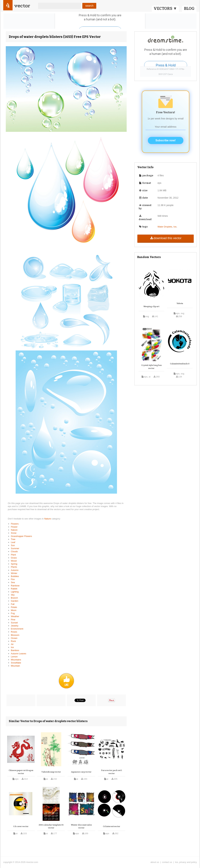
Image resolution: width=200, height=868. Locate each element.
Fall (13, 604)
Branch (14, 598)
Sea (13, 582)
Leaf (13, 542)
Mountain (15, 666)
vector (22, 6)
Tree (13, 539)
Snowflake (16, 663)
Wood (14, 561)
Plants (14, 567)
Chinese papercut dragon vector (21, 772)
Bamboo (15, 650)
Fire (13, 579)
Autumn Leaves (19, 654)
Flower (14, 527)
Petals (14, 607)
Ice (12, 647)
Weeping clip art (151, 307)
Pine (13, 620)
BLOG (189, 8)
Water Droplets (165, 227)
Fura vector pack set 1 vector (112, 772)
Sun (13, 545)
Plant (13, 555)
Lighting (15, 592)
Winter (14, 573)
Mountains (16, 660)
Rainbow (15, 586)
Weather (15, 616)
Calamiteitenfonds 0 (180, 364)
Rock (13, 641)
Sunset (14, 623)
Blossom (15, 635)
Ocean (14, 638)
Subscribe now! (166, 140)
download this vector (165, 238)
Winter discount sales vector (81, 826)
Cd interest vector (112, 826)
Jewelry (15, 626)
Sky (13, 595)
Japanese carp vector (81, 772)
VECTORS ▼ (165, 8)
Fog (13, 613)
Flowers (15, 524)
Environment (17, 629)
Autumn (15, 570)
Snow (14, 533)
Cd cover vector (21, 826)
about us (155, 862)
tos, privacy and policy (186, 862)
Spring (14, 564)
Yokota (180, 303)
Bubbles (15, 576)
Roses (14, 632)
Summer (15, 548)
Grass (14, 558)
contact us (167, 862)
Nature (48, 519)
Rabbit (14, 589)
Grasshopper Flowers (21, 536)
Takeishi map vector (51, 772)
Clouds (14, 551)
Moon (14, 610)
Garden (15, 601)
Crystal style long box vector (151, 367)
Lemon (14, 657)
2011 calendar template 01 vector (51, 826)
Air (12, 644)
